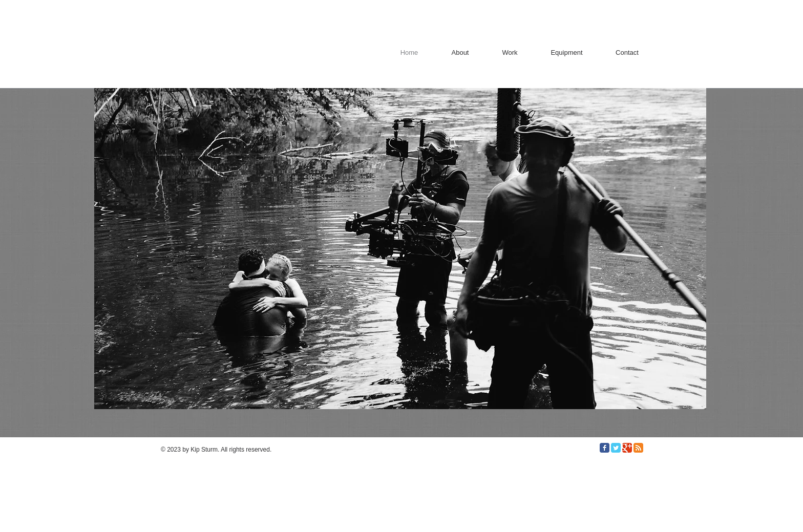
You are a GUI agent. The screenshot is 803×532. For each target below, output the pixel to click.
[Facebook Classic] (605, 448)
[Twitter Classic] (616, 448)
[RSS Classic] (638, 448)
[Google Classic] (627, 448)
